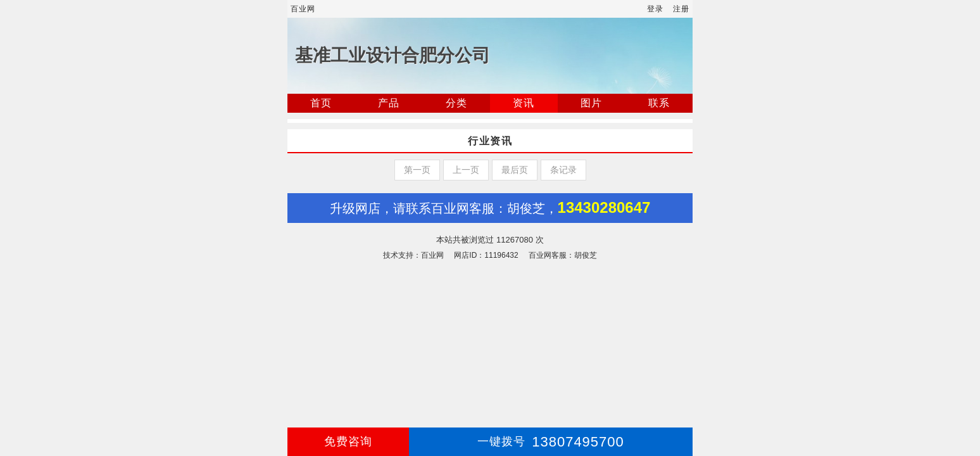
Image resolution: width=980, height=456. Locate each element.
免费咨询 (348, 441)
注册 (681, 9)
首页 (321, 103)
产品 (389, 103)
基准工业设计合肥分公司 (393, 55)
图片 (591, 103)
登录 (655, 9)
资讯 (524, 103)
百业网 (303, 9)
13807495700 (551, 442)
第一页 (417, 170)
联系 (659, 103)
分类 (456, 103)
